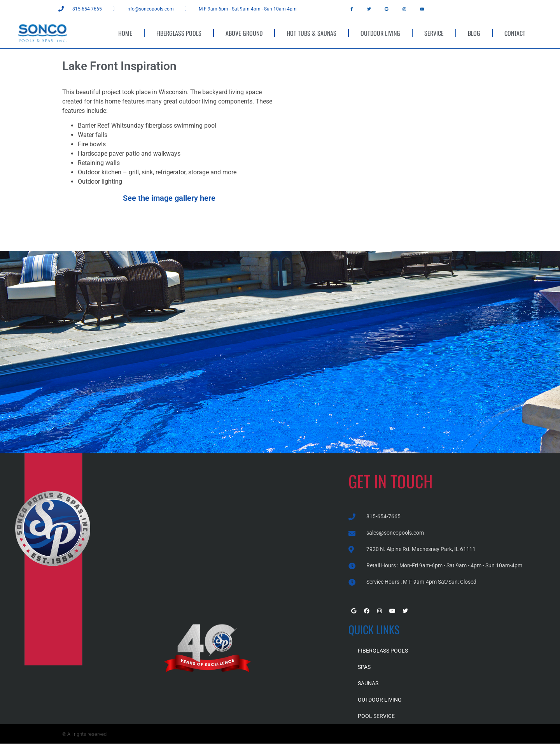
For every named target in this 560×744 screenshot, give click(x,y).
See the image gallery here (169, 198)
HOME (125, 33)
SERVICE (434, 33)
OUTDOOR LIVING (380, 33)
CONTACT (515, 33)
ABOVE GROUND (244, 33)
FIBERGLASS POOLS (179, 33)
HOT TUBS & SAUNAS (311, 33)
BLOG (474, 33)
